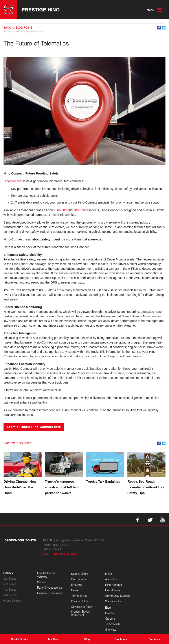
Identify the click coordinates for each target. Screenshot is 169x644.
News (74, 590)
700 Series (81, 210)
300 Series (10, 579)
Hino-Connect (13, 181)
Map (46, 554)
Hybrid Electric (12, 601)
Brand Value (112, 590)
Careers (143, 585)
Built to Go (10, 595)
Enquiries (76, 585)
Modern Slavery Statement (80, 613)
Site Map (144, 596)
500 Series (10, 584)
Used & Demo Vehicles (46, 575)
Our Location (79, 579)
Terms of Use (79, 596)
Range (8, 573)
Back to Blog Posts (18, 28)
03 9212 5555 (60, 545)
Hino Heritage (113, 585)
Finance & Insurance (50, 593)
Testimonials (146, 590)
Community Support (117, 596)
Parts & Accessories (50, 588)
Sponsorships (113, 601)
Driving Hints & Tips (33, 31)
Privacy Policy (79, 601)
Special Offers (79, 574)
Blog (141, 574)
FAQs (108, 574)
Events (143, 579)
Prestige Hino (41, 9)
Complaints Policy (82, 607)
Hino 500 (61, 210)
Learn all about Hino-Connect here (34, 427)
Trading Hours (64, 554)
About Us (110, 579)
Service (42, 582)
